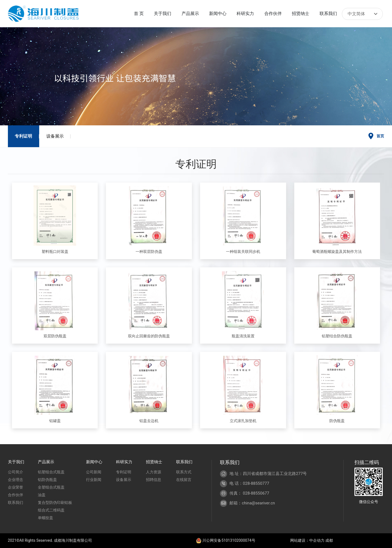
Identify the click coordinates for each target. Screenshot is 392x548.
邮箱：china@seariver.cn (252, 503)
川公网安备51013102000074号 (226, 540)
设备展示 (55, 136)
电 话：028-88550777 (249, 483)
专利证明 (23, 136)
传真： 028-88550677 (249, 493)
